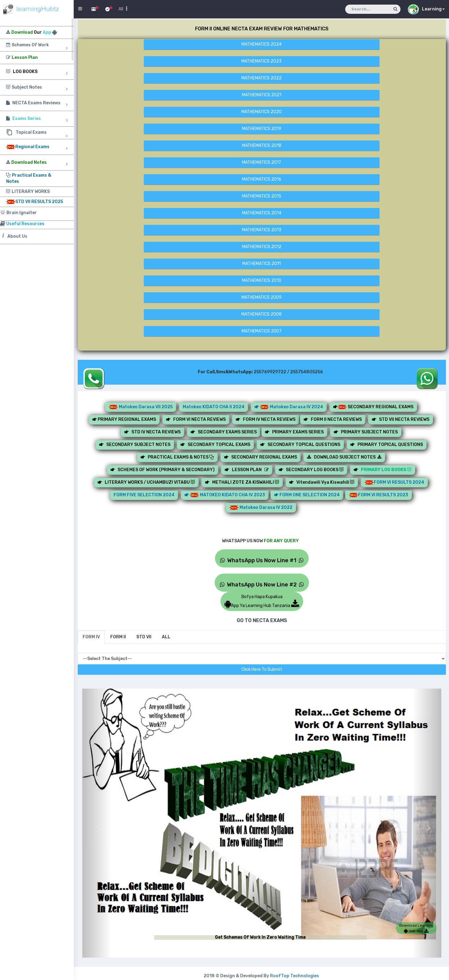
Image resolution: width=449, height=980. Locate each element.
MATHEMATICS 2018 (262, 146)
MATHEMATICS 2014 (262, 213)
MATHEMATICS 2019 (262, 129)
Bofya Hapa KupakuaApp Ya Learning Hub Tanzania (262, 601)
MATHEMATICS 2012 (262, 247)
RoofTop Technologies (295, 976)
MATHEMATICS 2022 (262, 78)
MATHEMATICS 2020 (262, 112)
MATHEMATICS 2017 (262, 162)
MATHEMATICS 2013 (262, 230)
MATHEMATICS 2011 (262, 264)
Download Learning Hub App (416, 928)
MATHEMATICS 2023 (262, 61)
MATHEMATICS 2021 (262, 95)
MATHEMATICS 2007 (262, 331)
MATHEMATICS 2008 (262, 314)
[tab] (91, 637)
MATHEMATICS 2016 (262, 179)
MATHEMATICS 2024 (262, 44)
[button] (97, 823)
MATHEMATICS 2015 (262, 196)
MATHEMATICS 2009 (262, 297)
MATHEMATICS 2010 (262, 281)
